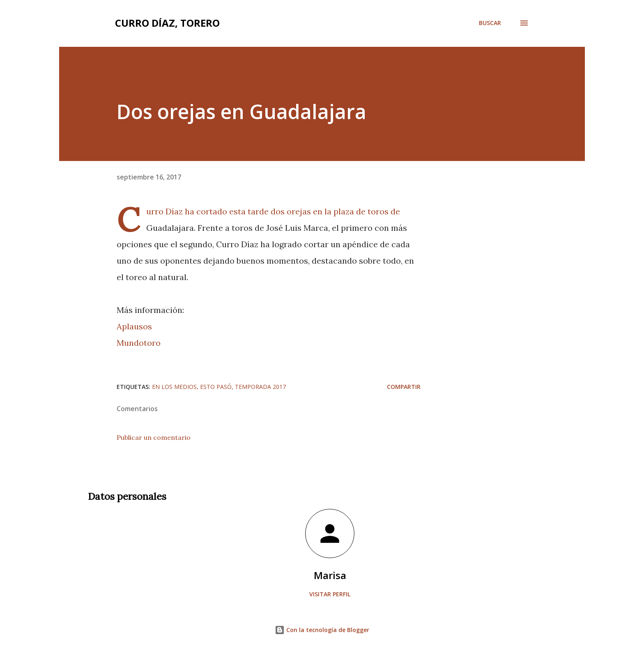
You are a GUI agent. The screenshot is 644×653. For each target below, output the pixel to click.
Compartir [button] (404, 387)
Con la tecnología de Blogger (322, 630)
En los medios (174, 387)
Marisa (330, 575)
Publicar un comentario (154, 437)
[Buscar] (490, 23)
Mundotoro (139, 343)
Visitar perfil (330, 594)
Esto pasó (216, 387)
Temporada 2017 (260, 387)
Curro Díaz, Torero (167, 23)
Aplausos (134, 326)
